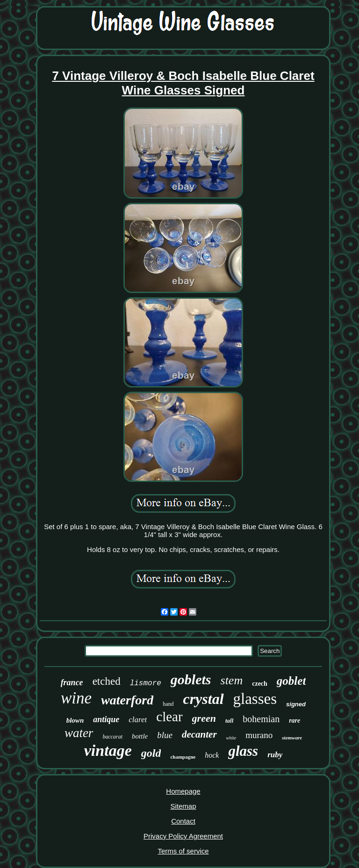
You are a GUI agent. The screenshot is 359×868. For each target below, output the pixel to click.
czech (260, 684)
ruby (275, 755)
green (204, 718)
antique (106, 719)
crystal (203, 699)
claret (138, 720)
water (79, 733)
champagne (183, 757)
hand (168, 704)
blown (75, 720)
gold (151, 753)
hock (212, 755)
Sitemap (183, 806)
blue (165, 735)
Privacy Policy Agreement (183, 836)
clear (169, 717)
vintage (108, 750)
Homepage (183, 791)
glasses (255, 699)
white (231, 738)
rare (294, 721)
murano (259, 735)
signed (296, 704)
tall (229, 721)
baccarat (112, 737)
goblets (191, 679)
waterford (127, 700)
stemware (292, 738)
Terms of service (183, 851)
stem (232, 680)
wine (76, 698)
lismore (146, 683)
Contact (183, 821)
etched (107, 681)
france (72, 682)
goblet (291, 681)
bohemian (261, 719)
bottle (140, 736)
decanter (199, 734)
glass (243, 751)
